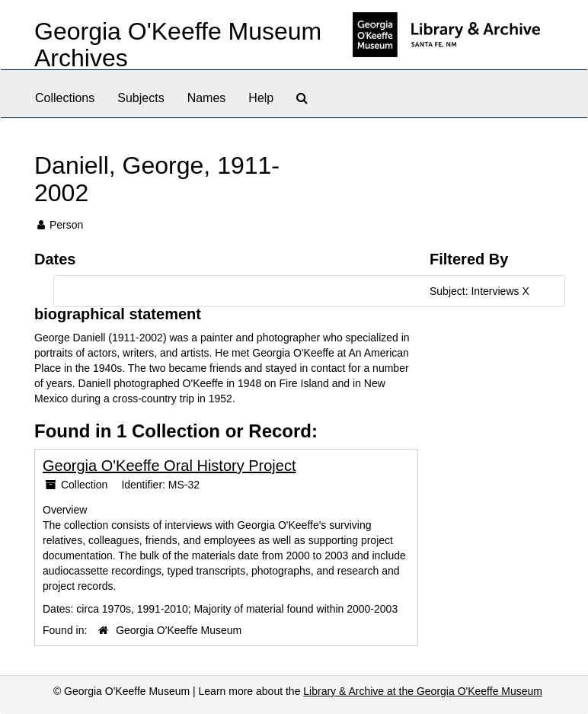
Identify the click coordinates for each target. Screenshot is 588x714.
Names (207, 98)
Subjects (141, 98)
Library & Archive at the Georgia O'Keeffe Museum (423, 691)
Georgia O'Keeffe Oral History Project (169, 466)
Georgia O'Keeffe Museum (179, 630)
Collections (65, 98)
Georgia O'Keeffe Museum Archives (178, 45)
